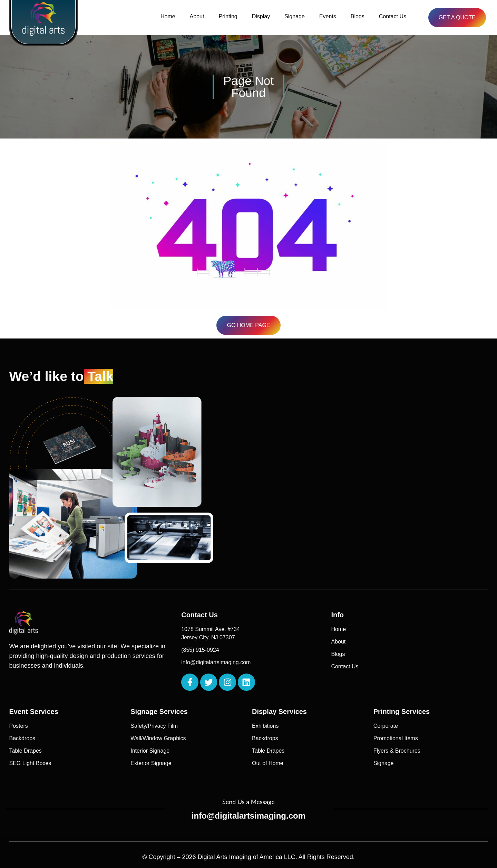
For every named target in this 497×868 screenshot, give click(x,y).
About (197, 16)
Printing (228, 16)
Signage (295, 16)
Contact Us (393, 16)
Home (168, 16)
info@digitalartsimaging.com (248, 816)
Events (328, 16)
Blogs (358, 16)
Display (261, 16)
